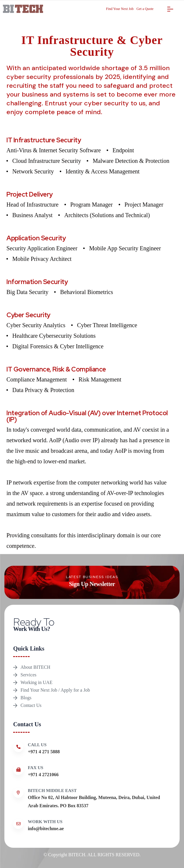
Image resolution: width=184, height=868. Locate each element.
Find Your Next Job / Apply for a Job (55, 690)
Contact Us (31, 705)
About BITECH (35, 667)
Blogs (26, 698)
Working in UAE (36, 682)
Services (28, 675)
